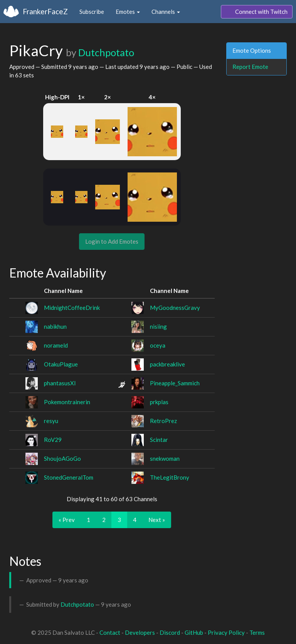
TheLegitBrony (170, 477)
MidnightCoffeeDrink (72, 308)
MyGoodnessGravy (175, 308)
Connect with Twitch (257, 12)
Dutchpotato (106, 52)
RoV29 (53, 440)
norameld (56, 345)
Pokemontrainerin (67, 402)
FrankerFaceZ (45, 11)
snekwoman (165, 458)
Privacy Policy (226, 632)
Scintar (159, 440)
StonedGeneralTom (69, 477)
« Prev (67, 520)
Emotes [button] (128, 12)
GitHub (194, 632)
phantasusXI (60, 383)
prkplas (159, 402)
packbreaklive (167, 364)
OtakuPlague (61, 364)
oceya (158, 345)
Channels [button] (166, 12)
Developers (140, 632)
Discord (170, 632)
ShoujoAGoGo (62, 458)
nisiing (158, 326)
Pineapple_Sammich (175, 383)
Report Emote (250, 67)
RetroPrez (163, 421)
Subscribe (92, 12)
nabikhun (55, 326)
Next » (157, 520)
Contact (110, 632)
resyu (51, 421)
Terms (257, 632)
